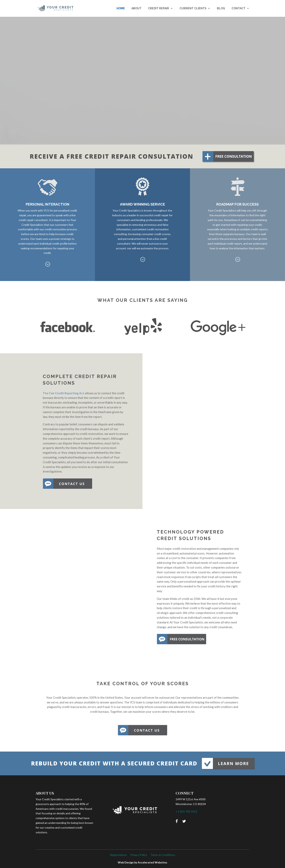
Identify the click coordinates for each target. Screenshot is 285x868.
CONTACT (238, 8)
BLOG (221, 8)
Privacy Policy (139, 855)
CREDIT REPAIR (159, 8)
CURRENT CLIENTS (193, 8)
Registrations (118, 855)
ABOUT (136, 8)
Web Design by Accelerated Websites (142, 862)
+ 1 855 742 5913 (186, 811)
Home (121, 8)
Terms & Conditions (163, 855)
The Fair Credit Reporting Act (64, 393)
